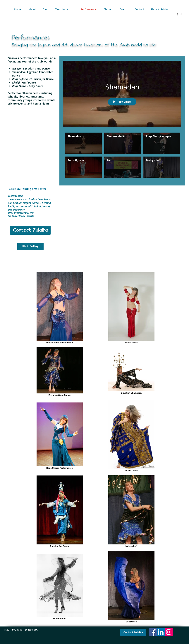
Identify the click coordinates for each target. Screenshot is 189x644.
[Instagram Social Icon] (169, 632)
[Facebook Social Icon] (153, 632)
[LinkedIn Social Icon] (161, 632)
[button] (179, 14)
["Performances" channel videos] (122, 156)
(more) (46, 206)
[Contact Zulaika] (30, 230)
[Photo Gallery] (30, 246)
